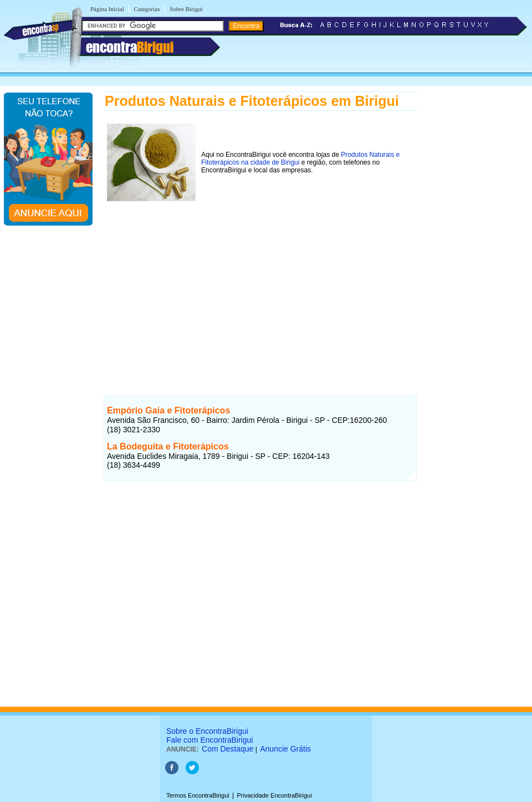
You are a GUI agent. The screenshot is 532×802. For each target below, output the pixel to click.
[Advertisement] (260, 282)
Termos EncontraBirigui (198, 795)
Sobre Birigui (186, 9)
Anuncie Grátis (285, 749)
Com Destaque (227, 749)
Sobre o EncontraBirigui (207, 731)
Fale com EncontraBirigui (209, 740)
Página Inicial (107, 9)
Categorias (147, 9)
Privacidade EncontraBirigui (275, 795)
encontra (130, 47)
